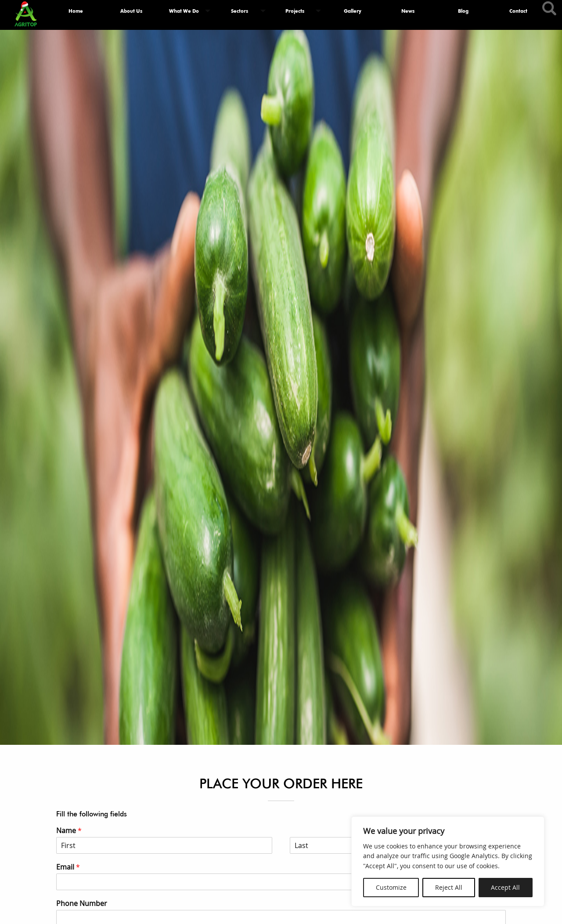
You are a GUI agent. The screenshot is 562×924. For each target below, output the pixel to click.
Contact (518, 11)
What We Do (184, 11)
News (408, 11)
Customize (391, 887)
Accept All (505, 887)
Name (69, 831)
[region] (448, 861)
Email (68, 867)
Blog (463, 11)
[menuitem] (76, 11)
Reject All (449, 887)
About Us (131, 11)
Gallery (353, 11)
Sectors (240, 11)
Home (76, 11)
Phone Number (82, 904)
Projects (295, 11)
